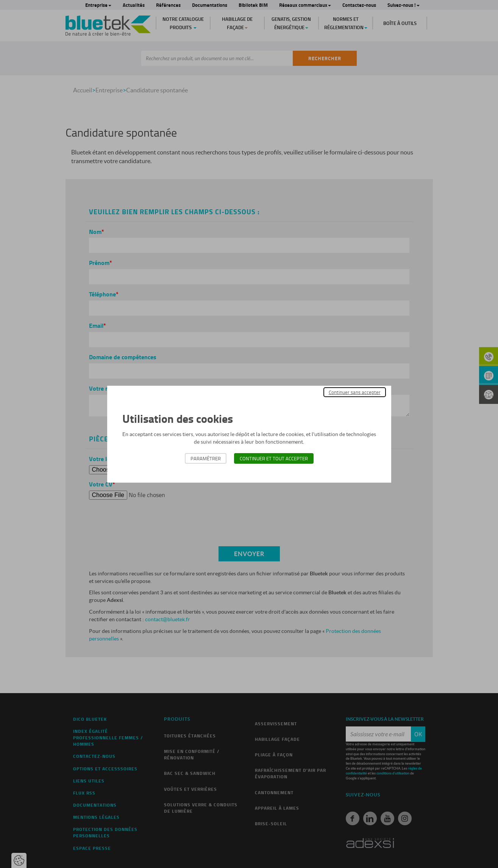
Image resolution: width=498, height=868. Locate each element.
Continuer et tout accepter (274, 458)
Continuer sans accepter (355, 392)
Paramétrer (206, 458)
